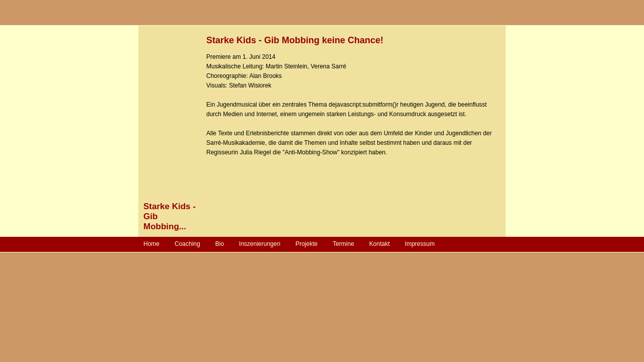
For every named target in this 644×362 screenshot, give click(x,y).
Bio (220, 244)
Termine (343, 244)
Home (151, 244)
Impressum (420, 244)
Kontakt (380, 244)
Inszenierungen (260, 244)
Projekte (306, 244)
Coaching (187, 244)
